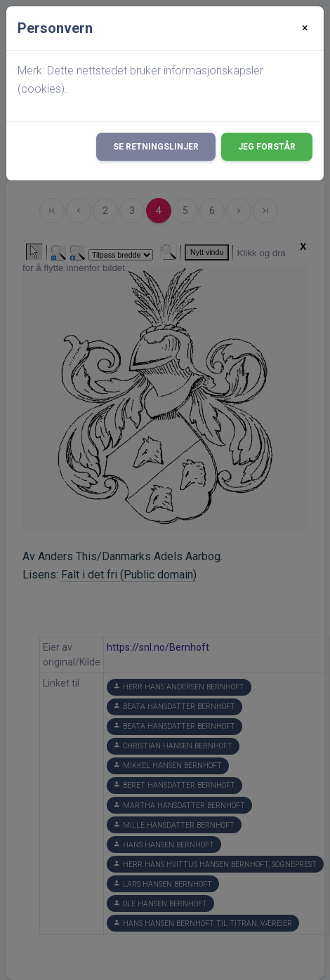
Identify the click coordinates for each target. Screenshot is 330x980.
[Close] (305, 28)
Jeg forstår (267, 147)
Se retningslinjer (156, 147)
